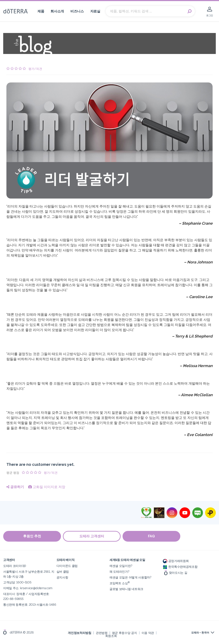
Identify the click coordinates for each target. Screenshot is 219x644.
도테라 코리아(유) (15, 566)
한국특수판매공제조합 (180, 567)
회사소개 (57, 11)
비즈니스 (77, 11)
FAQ (152, 536)
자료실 (95, 11)
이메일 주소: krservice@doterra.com (28, 588)
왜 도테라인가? (119, 572)
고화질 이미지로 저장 (47, 487)
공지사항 (62, 577)
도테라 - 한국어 (200, 633)
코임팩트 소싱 (120, 583)
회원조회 (111, 636)
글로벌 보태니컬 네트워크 (126, 589)
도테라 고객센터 (92, 536)
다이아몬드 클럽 (67, 566)
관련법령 (102, 633)
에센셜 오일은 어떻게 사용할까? (130, 577)
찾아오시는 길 (175, 572)
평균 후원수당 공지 (125, 633)
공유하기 (15, 487)
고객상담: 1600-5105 (17, 582)
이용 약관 (148, 633)
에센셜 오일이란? (121, 566)
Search (189, 11)
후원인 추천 (32, 536)
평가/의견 (35, 69)
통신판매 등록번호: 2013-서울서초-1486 (30, 604)
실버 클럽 (63, 572)
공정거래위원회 (176, 561)
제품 (41, 11)
